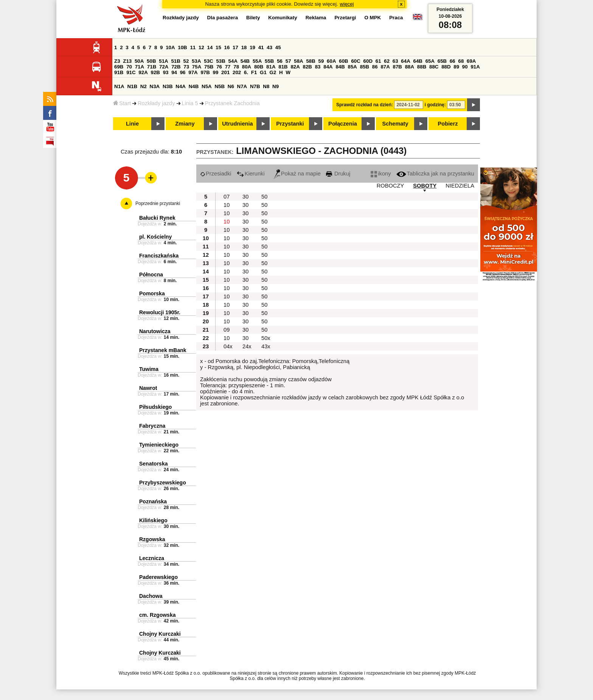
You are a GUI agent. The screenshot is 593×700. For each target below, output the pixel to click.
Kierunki (251, 174)
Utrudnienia (237, 124)
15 (218, 47)
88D (446, 67)
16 (227, 47)
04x (228, 346)
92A (143, 72)
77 (228, 67)
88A (410, 67)
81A (271, 67)
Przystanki (290, 124)
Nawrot (148, 388)
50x (266, 338)
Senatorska (153, 464)
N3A (155, 86)
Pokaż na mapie (297, 174)
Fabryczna (152, 426)
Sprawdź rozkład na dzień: (365, 105)
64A (405, 61)
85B (365, 67)
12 (201, 47)
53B (220, 61)
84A (328, 67)
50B (151, 61)
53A (196, 61)
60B (343, 61)
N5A (207, 86)
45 (278, 47)
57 (288, 61)
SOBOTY (425, 186)
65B (442, 61)
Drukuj (338, 174)
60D (368, 61)
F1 (254, 72)
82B (307, 67)
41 (261, 47)
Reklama (316, 18)
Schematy (395, 124)
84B (340, 67)
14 (210, 47)
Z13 (127, 61)
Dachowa (151, 596)
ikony (381, 174)
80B (259, 67)
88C (434, 67)
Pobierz (448, 124)
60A (331, 61)
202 (237, 72)
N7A (242, 86)
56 (280, 61)
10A (170, 47)
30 (245, 197)
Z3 (117, 61)
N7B (255, 86)
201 (225, 72)
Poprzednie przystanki (158, 203)
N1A (119, 86)
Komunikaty (283, 18)
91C (131, 72)
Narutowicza (155, 331)
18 (244, 47)
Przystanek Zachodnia (232, 103)
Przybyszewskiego (163, 483)
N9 (276, 86)
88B (422, 67)
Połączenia (343, 124)
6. (246, 72)
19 (252, 47)
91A (475, 67)
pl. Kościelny (155, 237)
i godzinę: (435, 105)
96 (183, 72)
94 (174, 72)
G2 (273, 72)
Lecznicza (152, 558)
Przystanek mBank (163, 350)
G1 (263, 72)
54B (245, 61)
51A (163, 61)
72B (176, 67)
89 (456, 67)
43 (269, 47)
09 (227, 330)
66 (453, 61)
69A (471, 61)
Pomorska (152, 293)
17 (235, 47)
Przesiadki (216, 174)
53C (208, 61)
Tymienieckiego (159, 445)
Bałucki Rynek (157, 218)
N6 (231, 86)
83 (318, 67)
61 (378, 61)
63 (395, 61)
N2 (144, 86)
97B (205, 72)
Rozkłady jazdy (156, 103)
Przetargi (345, 18)
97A (193, 72)
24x (247, 346)
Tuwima (149, 369)
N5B (220, 86)
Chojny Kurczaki (160, 634)
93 (166, 72)
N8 (266, 86)
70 (129, 67)
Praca (396, 18)
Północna (151, 275)
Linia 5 (190, 103)
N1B (132, 86)
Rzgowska (152, 539)
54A (233, 61)
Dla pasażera (223, 18)
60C (355, 61)
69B (119, 67)
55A (257, 61)
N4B (194, 86)
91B (119, 72)
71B (152, 67)
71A (140, 67)
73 (186, 67)
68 (461, 61)
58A (298, 61)
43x (266, 346)
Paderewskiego (158, 577)
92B (155, 72)
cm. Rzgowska (157, 615)
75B (209, 67)
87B (397, 67)
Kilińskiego (153, 520)
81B (283, 67)
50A (139, 61)
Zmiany (185, 124)
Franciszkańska (159, 256)
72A (164, 67)
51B (175, 61)
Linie (132, 124)
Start (122, 103)
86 (375, 67)
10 (227, 205)
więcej (347, 4)
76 (219, 67)
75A (197, 67)
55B (269, 61)
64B (418, 61)
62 (387, 61)
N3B (168, 86)
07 (227, 197)
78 (236, 67)
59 (321, 61)
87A (385, 67)
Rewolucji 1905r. (160, 312)
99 (216, 72)
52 (186, 61)
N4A (181, 86)
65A (430, 61)
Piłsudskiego (155, 407)
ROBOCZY (390, 186)
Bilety (253, 18)
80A (247, 67)
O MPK (373, 18)
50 (264, 197)
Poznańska (153, 501)
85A (352, 67)
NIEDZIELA (460, 186)
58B (310, 61)
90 (465, 67)
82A (295, 67)
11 (193, 47)
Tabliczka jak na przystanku (435, 174)
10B (182, 47)
